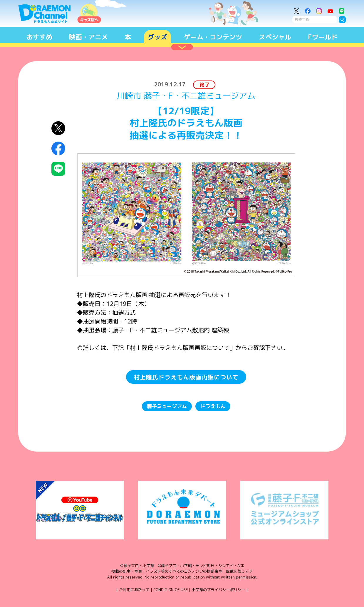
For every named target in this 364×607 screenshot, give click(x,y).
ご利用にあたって (134, 590)
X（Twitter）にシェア (58, 128)
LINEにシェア (58, 169)
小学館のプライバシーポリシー (218, 590)
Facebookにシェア (58, 149)
